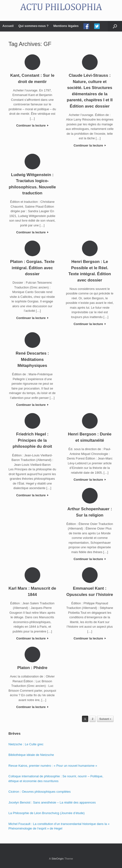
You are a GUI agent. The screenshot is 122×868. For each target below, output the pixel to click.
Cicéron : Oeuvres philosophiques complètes (40, 792)
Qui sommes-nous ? (33, 26)
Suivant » (105, 719)
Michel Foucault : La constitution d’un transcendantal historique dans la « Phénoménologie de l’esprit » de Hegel (59, 826)
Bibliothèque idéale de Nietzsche (31, 755)
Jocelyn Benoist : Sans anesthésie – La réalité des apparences (52, 802)
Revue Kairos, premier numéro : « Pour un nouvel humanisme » (53, 766)
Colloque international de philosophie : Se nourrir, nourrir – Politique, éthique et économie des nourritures (56, 779)
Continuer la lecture (32, 125)
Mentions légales (66, 26)
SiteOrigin (58, 859)
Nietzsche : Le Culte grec (26, 744)
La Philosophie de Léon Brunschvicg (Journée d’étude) (47, 813)
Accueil (8, 26)
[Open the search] (115, 26)
